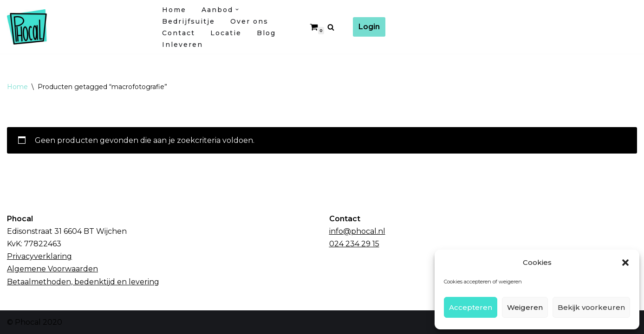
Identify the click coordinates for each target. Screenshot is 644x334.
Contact (179, 33)
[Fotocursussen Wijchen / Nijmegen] (77, 27)
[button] (625, 263)
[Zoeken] (331, 27)
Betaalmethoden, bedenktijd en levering (83, 282)
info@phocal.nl (357, 231)
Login (369, 27)
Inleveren (182, 45)
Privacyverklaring (39, 256)
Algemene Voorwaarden (52, 269)
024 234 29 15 (354, 244)
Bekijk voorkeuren (591, 307)
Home (174, 10)
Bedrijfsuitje (189, 21)
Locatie (226, 33)
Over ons (249, 21)
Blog (266, 33)
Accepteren (471, 307)
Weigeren (525, 307)
